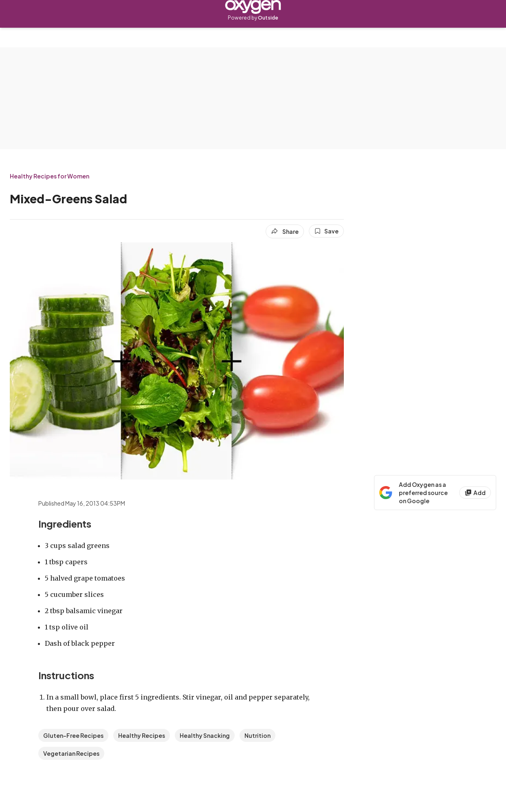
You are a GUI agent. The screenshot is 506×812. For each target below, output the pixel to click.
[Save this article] (326, 231)
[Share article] (285, 231)
